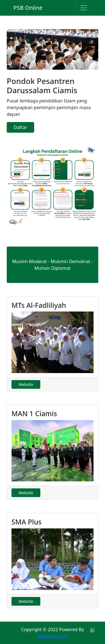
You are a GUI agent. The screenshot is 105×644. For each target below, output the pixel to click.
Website (26, 384)
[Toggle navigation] (84, 8)
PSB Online (28, 8)
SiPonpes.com (53, 636)
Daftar (20, 127)
